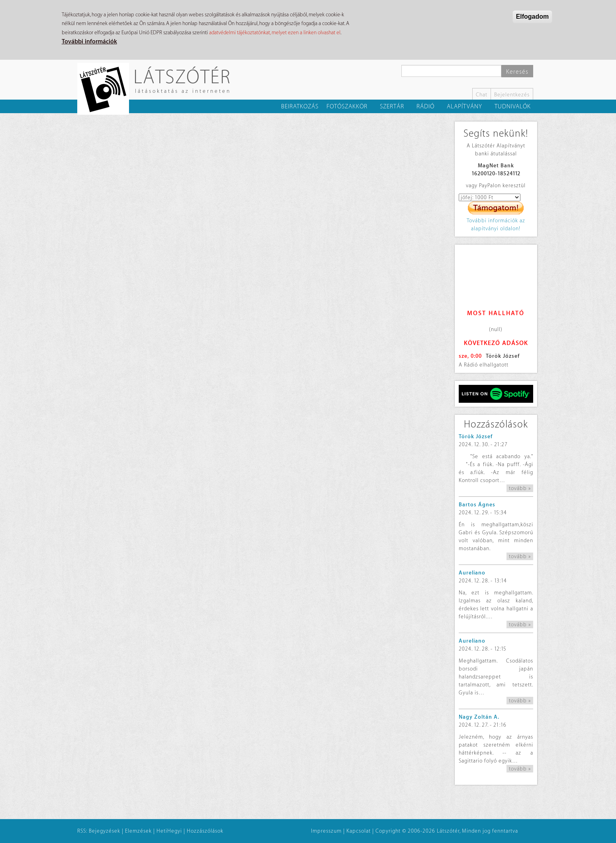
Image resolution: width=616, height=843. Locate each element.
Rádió (425, 107)
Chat (482, 95)
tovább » (520, 488)
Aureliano (472, 573)
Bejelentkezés (512, 95)
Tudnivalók (513, 107)
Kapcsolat (359, 831)
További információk (89, 42)
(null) (496, 329)
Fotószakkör (347, 107)
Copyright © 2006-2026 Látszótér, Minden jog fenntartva (447, 831)
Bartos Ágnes (477, 505)
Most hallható (496, 313)
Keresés (517, 72)
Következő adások (496, 343)
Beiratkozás (300, 107)
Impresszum (326, 831)
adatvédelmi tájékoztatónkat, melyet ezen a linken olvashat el (275, 32)
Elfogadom (533, 17)
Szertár (392, 107)
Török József (503, 356)
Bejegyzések (105, 831)
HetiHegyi (169, 831)
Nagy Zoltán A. (479, 717)
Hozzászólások (205, 831)
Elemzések (138, 831)
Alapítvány (464, 107)
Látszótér (182, 76)
